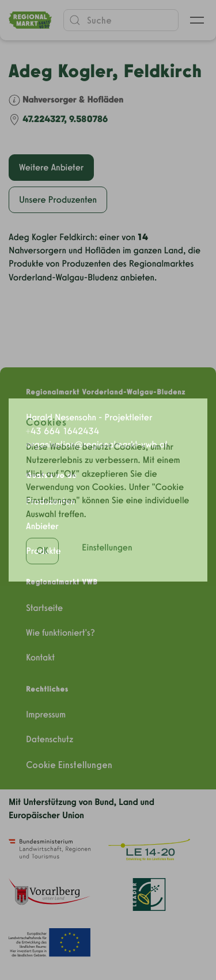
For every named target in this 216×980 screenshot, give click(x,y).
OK (42, 528)
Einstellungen (107, 525)
